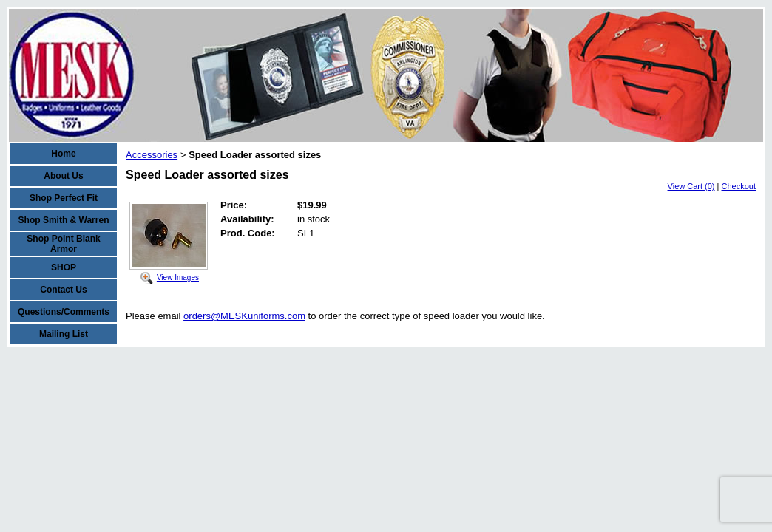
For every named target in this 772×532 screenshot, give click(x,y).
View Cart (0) (691, 186)
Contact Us (63, 290)
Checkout (739, 186)
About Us (63, 176)
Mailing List (64, 334)
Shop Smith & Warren (64, 220)
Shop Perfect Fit (64, 198)
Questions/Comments (64, 312)
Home (63, 154)
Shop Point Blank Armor (63, 244)
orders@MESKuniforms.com (244, 316)
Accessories (152, 155)
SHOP (64, 267)
